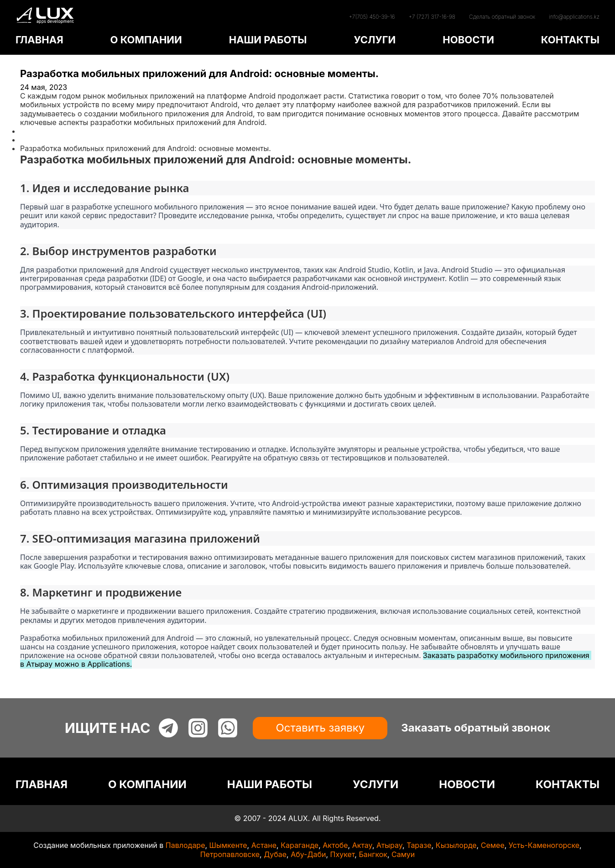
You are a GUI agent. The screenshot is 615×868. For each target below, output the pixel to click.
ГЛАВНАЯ (39, 40)
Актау (362, 845)
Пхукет (343, 854)
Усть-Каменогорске (544, 845)
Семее (493, 845)
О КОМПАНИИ (146, 40)
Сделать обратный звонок (502, 17)
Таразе (419, 845)
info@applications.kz (574, 17)
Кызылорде (456, 845)
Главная (35, 131)
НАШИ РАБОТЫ (268, 40)
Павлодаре (185, 845)
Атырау (389, 845)
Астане (264, 845)
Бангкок (373, 854)
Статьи (32, 140)
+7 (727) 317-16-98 (432, 17)
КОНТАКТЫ (570, 40)
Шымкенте (228, 845)
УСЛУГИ (375, 40)
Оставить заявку (320, 728)
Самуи (403, 854)
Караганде (300, 845)
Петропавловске (230, 854)
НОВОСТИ (468, 40)
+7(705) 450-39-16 (372, 17)
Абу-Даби (308, 854)
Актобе (335, 845)
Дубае (275, 854)
